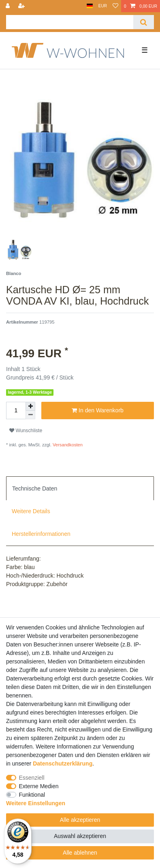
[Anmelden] (9, 6)
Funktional (32, 795)
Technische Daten (35, 488)
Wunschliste (26, 431)
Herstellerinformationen (41, 534)
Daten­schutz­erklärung (63, 763)
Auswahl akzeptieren (80, 836)
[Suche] (144, 22)
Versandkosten (67, 445)
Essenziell (32, 778)
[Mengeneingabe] (16, 411)
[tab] (80, 488)
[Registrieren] (22, 6)
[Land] (90, 6)
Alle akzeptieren (80, 820)
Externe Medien (39, 786)
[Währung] (103, 6)
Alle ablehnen (80, 853)
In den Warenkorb (98, 411)
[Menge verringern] (30, 415)
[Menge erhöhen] (30, 406)
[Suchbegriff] (70, 22)
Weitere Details (31, 511)
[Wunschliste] (115, 6)
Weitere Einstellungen (36, 803)
